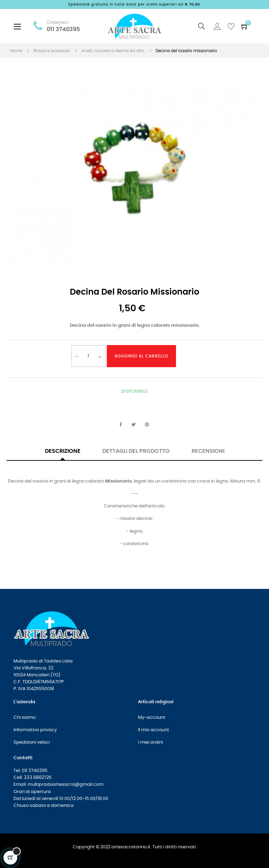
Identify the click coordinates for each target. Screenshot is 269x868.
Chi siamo (25, 718)
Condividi (121, 425)
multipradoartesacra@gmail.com (66, 785)
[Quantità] (89, 356)
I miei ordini (150, 742)
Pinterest (147, 425)
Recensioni (208, 451)
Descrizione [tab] (63, 451)
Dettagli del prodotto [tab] (136, 451)
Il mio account (154, 730)
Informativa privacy (35, 730)
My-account (152, 718)
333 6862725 (38, 778)
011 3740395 (63, 30)
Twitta (134, 425)
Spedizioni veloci (32, 742)
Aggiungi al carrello (141, 356)
